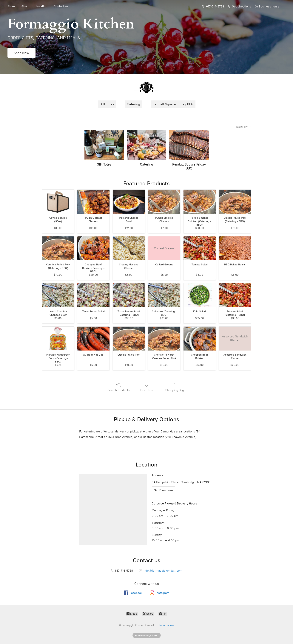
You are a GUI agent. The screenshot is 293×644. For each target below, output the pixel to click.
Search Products (119, 387)
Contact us (61, 6)
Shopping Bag (175, 387)
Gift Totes (107, 104)
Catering (133, 104)
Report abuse (167, 625)
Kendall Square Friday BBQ (173, 104)
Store (11, 6)
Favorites (146, 387)
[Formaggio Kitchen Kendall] (146, 87)
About (25, 6)
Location (42, 6)
